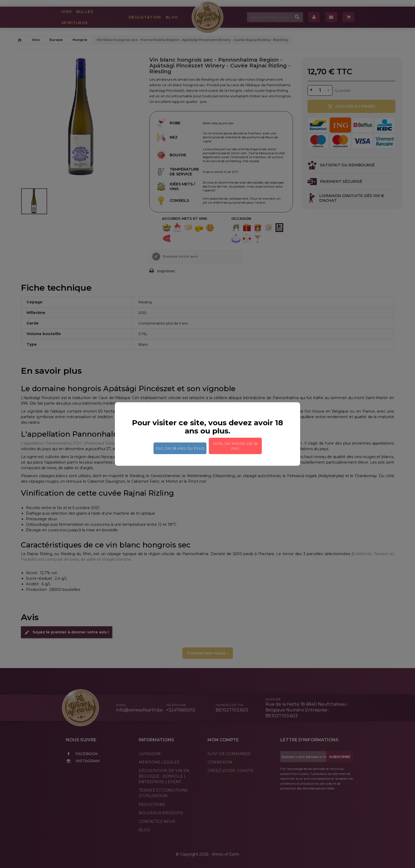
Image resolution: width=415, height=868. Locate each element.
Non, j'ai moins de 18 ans (235, 446)
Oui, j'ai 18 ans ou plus (180, 448)
